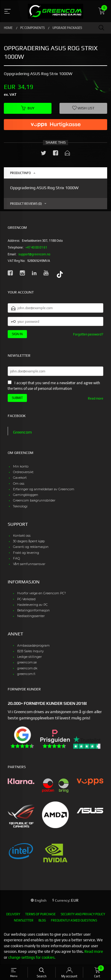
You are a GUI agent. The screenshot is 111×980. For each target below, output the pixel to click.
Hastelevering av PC (32, 605)
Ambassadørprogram (33, 646)
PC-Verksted (26, 599)
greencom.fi (26, 674)
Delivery (13, 914)
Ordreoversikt (23, 472)
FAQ (16, 558)
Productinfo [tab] (20, 173)
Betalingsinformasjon (33, 610)
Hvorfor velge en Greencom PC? (42, 593)
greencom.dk (27, 668)
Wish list (83, 108)
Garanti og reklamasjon (31, 547)
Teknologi (20, 506)
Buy (28, 108)
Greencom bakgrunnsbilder (34, 500)
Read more (96, 398)
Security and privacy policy (83, 914)
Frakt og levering (26, 553)
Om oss (19, 484)
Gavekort (20, 478)
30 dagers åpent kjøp (29, 541)
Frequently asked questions (74, 920)
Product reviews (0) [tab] (26, 204)
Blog (42, 920)
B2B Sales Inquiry (30, 651)
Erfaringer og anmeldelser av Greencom (44, 489)
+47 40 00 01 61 (36, 247)
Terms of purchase (40, 914)
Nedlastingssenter (31, 616)
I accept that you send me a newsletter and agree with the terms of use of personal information (54, 386)
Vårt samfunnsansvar (29, 564)
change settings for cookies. (32, 957)
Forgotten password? (88, 334)
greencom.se (27, 662)
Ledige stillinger (29, 657)
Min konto (21, 467)
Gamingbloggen (26, 495)
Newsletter (24, 920)
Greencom (22, 432)
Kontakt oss (22, 536)
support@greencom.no (34, 254)
